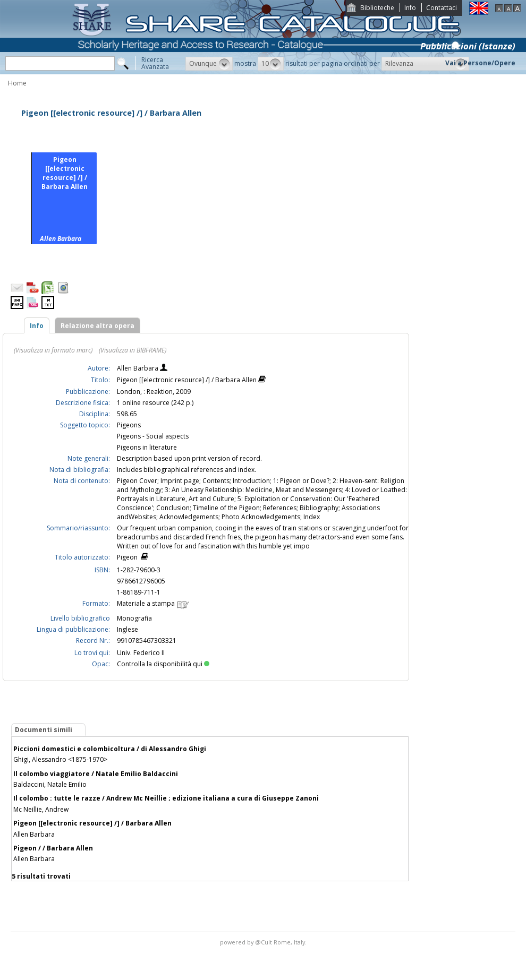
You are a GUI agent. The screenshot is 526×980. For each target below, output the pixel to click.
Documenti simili (44, 730)
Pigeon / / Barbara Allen (53, 848)
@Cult (264, 942)
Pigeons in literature (147, 447)
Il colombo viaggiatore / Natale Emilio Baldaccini (96, 774)
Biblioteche (377, 8)
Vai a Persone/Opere (480, 63)
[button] (209, 64)
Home (17, 83)
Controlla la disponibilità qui (163, 664)
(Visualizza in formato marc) (53, 350)
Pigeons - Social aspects (153, 436)
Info (410, 8)
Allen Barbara (138, 368)
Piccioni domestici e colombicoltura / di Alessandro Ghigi (110, 749)
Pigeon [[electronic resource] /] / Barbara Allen (92, 823)
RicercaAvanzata (155, 63)
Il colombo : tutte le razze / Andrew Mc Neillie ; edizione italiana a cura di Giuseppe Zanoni (166, 798)
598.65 (127, 414)
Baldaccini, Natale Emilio (50, 784)
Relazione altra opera (97, 326)
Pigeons (129, 425)
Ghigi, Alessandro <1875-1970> (60, 759)
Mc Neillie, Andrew (41, 809)
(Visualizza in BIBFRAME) (133, 350)
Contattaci (442, 8)
